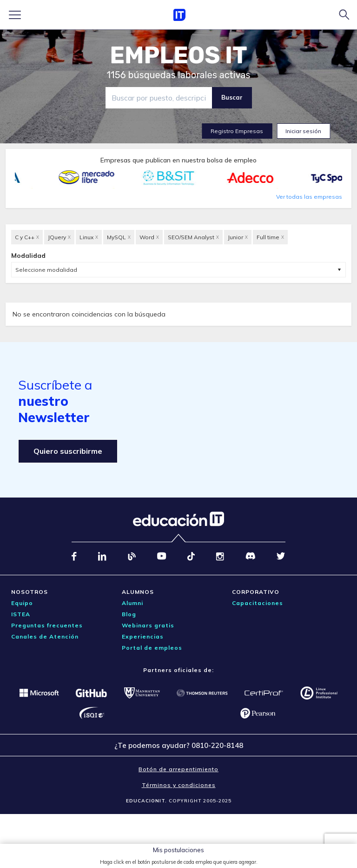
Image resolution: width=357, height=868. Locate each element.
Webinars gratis (148, 625)
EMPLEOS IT (178, 55)
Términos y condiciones (179, 785)
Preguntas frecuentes (47, 625)
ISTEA (21, 614)
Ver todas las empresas (309, 197)
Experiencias (143, 636)
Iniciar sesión (303, 131)
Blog (129, 614)
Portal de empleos (152, 648)
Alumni (132, 603)
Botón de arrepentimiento (178, 769)
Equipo (22, 603)
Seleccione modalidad (46, 270)
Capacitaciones (258, 603)
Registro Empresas (237, 131)
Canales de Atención (45, 636)
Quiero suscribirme (68, 451)
